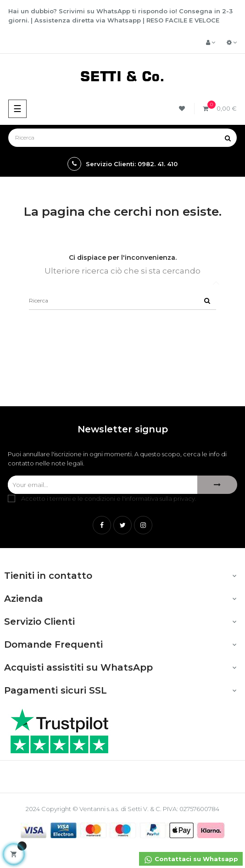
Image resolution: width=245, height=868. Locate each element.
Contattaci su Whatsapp (191, 860)
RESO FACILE (167, 20)
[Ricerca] (122, 138)
